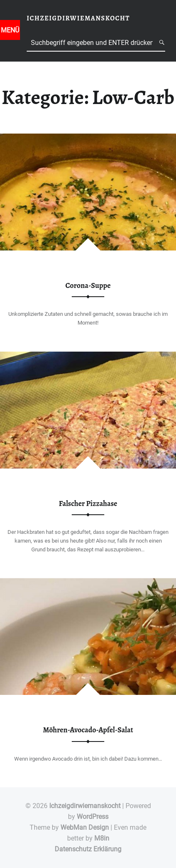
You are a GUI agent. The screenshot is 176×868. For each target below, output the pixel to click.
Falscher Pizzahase (88, 503)
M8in (102, 838)
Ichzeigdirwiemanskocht (85, 806)
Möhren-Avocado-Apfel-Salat (88, 730)
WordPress (93, 817)
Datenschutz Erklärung (88, 849)
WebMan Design (85, 827)
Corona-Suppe (88, 285)
